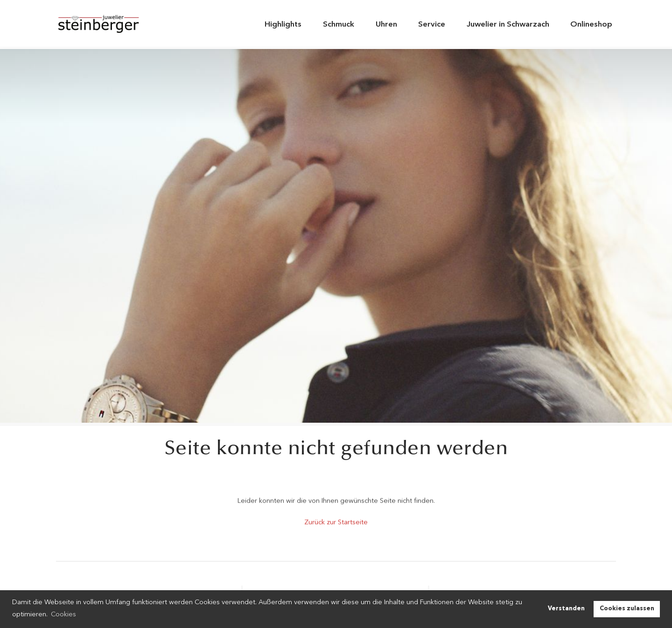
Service (432, 24)
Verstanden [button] (566, 609)
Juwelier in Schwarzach (508, 24)
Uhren (386, 24)
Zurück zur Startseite (336, 521)
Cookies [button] (63, 615)
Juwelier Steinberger (105, 25)
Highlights (283, 24)
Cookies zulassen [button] (627, 609)
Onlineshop (591, 24)
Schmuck (339, 24)
